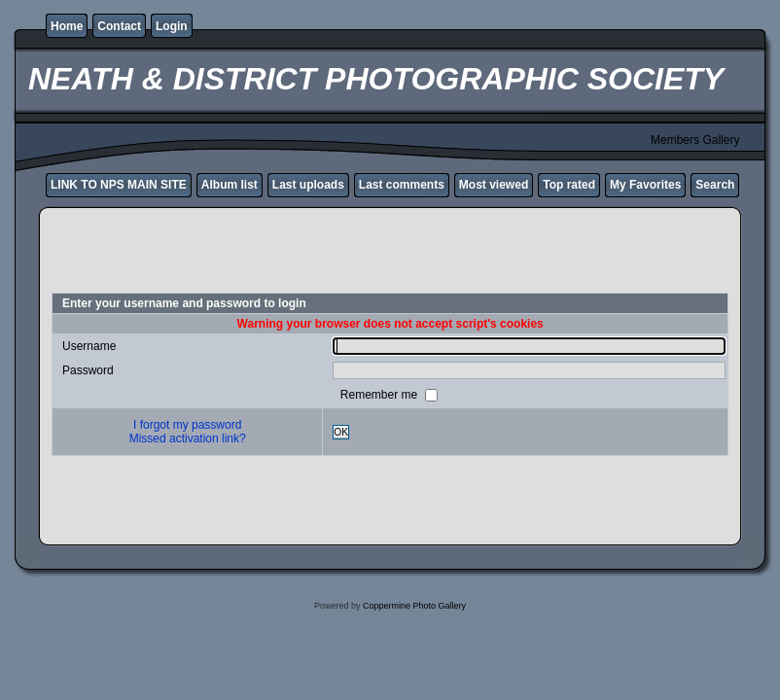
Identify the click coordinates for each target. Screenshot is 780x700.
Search (715, 185)
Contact (119, 26)
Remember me (381, 395)
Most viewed (494, 185)
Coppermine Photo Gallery (414, 606)
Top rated (569, 185)
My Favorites (645, 185)
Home (67, 26)
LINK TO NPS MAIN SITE (119, 185)
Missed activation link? (188, 438)
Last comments (402, 185)
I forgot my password (187, 425)
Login (172, 26)
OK (341, 432)
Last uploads (308, 185)
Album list (230, 185)
